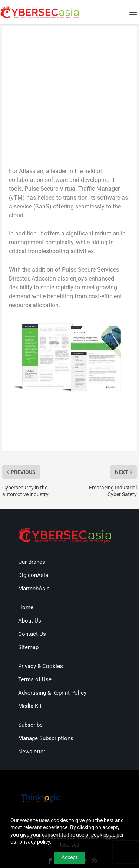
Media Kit (30, 706)
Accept (69, 857)
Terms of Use (35, 679)
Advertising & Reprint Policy (52, 693)
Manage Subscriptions (46, 738)
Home (26, 607)
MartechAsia (34, 589)
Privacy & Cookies (41, 666)
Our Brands (32, 562)
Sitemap (28, 647)
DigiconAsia (33, 575)
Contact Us (32, 634)
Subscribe (30, 725)
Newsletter (32, 752)
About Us (30, 621)
